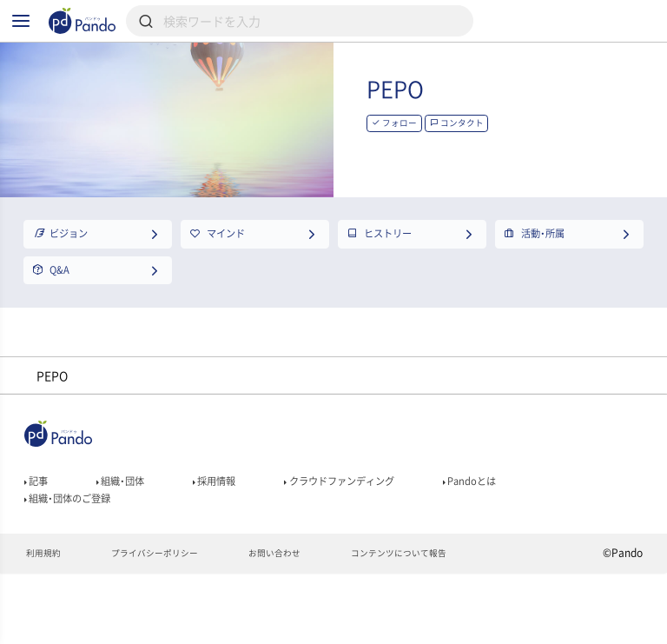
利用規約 (46, 623)
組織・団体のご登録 (79, 561)
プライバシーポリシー (171, 623)
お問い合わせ (305, 623)
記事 (40, 537)
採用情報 (240, 537)
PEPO (467, 120)
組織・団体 (134, 537)
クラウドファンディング (386, 537)
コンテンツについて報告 (445, 623)
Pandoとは (538, 537)
